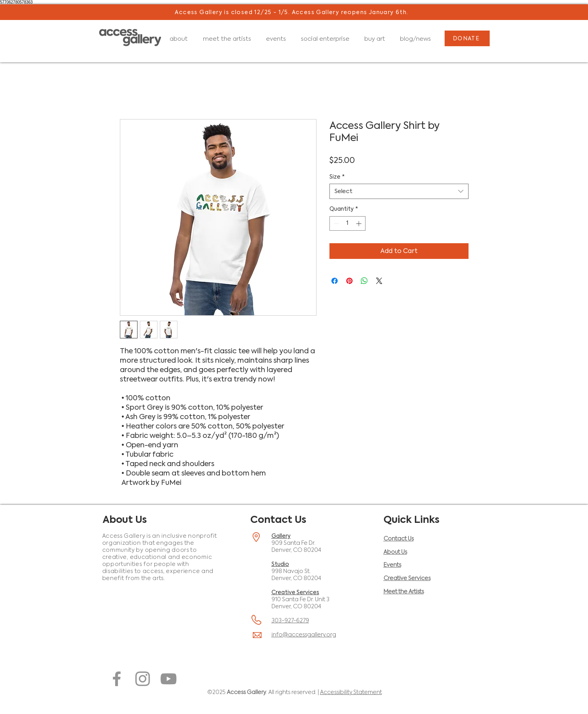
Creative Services (295, 592)
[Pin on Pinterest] (349, 281)
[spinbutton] (347, 223)
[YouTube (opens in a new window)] (168, 679)
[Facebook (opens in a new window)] (117, 679)
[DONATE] (467, 38)
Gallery (281, 536)
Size (337, 177)
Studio (280, 564)
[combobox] (399, 191)
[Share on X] (379, 281)
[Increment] (359, 223)
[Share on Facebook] (335, 281)
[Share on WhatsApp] (364, 281)
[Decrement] (336, 223)
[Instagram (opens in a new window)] (143, 679)
